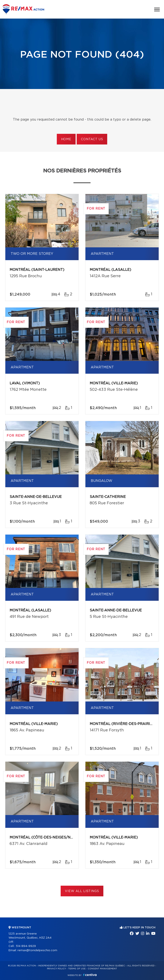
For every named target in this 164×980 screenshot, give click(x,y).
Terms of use (77, 969)
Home (66, 139)
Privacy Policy (56, 969)
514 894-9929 (26, 946)
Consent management (102, 969)
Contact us (92, 139)
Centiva (90, 975)
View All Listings (82, 891)
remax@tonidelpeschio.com (37, 950)
